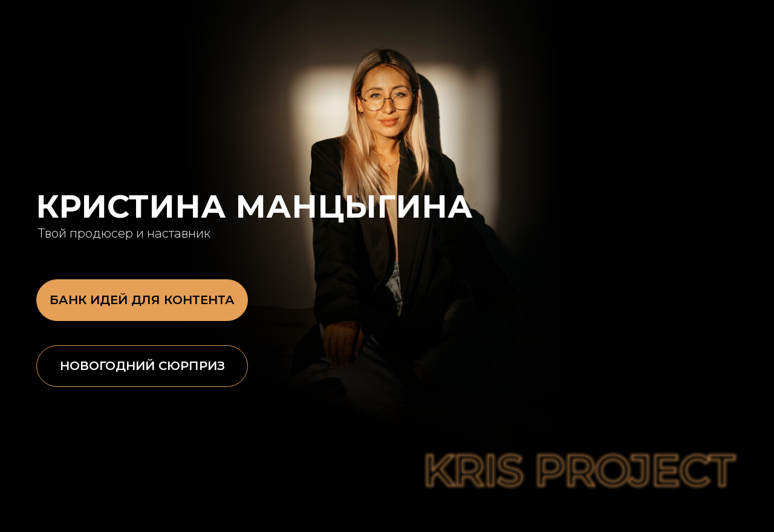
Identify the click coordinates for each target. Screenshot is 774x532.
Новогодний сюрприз (142, 366)
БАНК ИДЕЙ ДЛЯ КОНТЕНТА (142, 300)
